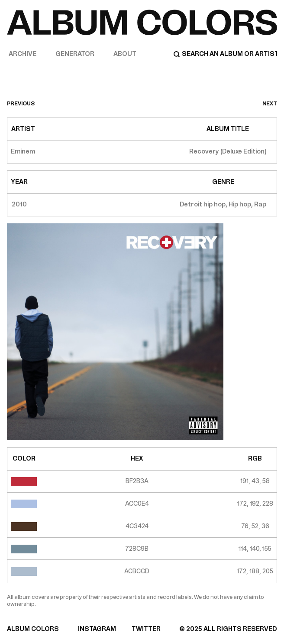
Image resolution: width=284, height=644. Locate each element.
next (270, 104)
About (125, 54)
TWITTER (146, 629)
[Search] (225, 54)
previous (21, 104)
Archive (23, 54)
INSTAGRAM (97, 629)
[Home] (142, 22)
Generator (75, 54)
